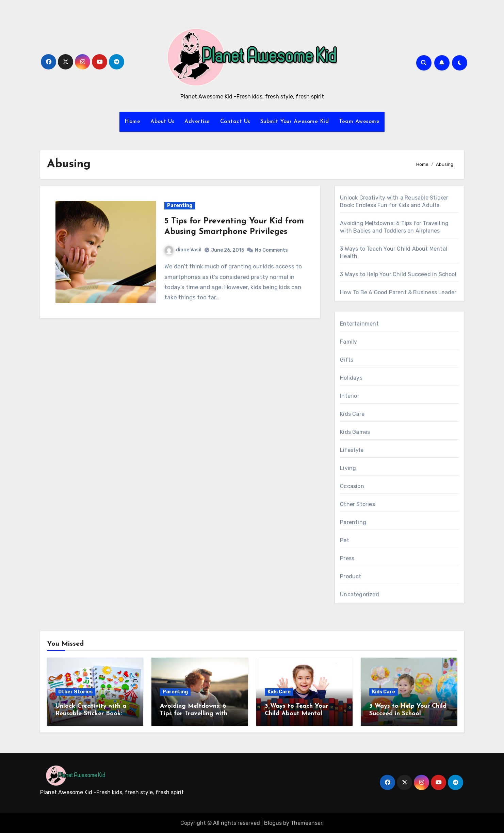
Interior (350, 396)
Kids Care (352, 414)
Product (351, 576)
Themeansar (306, 823)
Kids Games (355, 432)
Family (348, 342)
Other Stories (357, 504)
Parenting (180, 206)
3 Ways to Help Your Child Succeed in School (398, 274)
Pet (345, 540)
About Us (162, 122)
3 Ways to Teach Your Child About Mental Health (296, 713)
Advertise (197, 122)
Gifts (347, 360)
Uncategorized (360, 594)
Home (132, 122)
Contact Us (235, 122)
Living (348, 468)
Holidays (351, 378)
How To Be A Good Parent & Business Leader (398, 292)
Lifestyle (352, 450)
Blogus (273, 823)
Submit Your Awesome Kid (295, 122)
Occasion (352, 486)
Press (347, 558)
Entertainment (359, 324)
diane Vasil (183, 250)
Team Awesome (359, 122)
